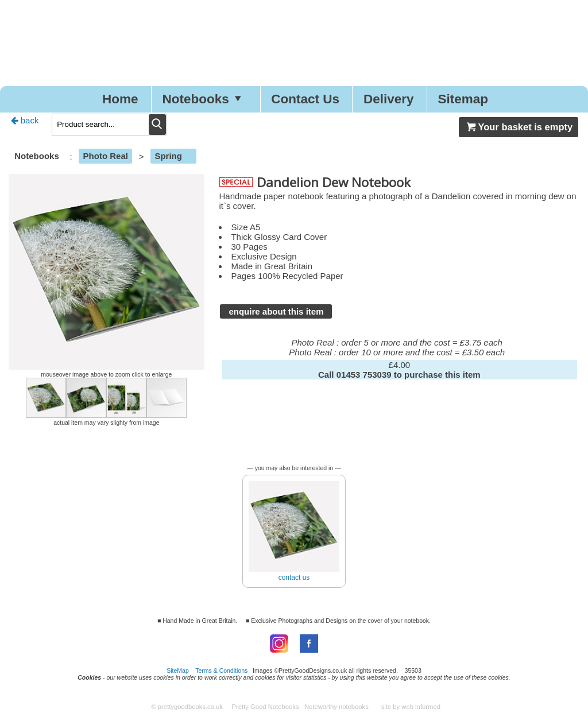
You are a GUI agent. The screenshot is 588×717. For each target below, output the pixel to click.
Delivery (389, 99)
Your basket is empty (519, 127)
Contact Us (305, 99)
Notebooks (204, 99)
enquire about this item (276, 311)
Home (120, 99)
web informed (421, 707)
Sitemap (463, 99)
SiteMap (178, 671)
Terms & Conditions (221, 671)
